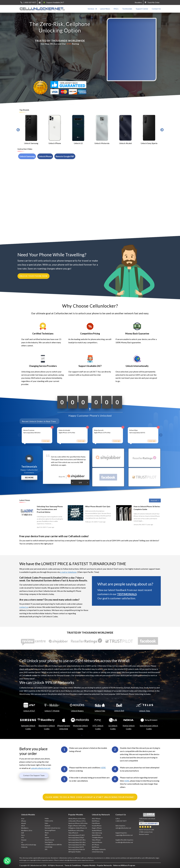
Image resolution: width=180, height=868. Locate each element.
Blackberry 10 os (27, 830)
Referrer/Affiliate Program (124, 865)
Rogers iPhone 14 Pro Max (77, 826)
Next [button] (162, 130)
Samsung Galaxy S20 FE (76, 847)
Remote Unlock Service (53, 828)
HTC (23, 838)
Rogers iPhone (97, 828)
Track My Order (152, 2)
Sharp (47, 833)
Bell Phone (96, 847)
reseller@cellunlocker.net (124, 842)
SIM (46, 835)
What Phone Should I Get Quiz (98, 506)
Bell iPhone (96, 821)
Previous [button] (18, 130)
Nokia (47, 818)
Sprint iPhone (96, 835)
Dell (23, 833)
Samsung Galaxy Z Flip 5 (76, 838)
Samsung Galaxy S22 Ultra (77, 842)
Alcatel (24, 823)
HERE (103, 767)
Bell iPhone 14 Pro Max (76, 830)
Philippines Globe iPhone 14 (78, 828)
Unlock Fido (100, 711)
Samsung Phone (50, 830)
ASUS (23, 826)
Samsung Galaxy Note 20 (77, 849)
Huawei (24, 840)
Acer (23, 819)
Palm (46, 823)
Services (91, 9)
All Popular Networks (99, 849)
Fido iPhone (96, 823)
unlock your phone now (33, 276)
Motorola (24, 847)
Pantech (48, 826)
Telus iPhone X (73, 833)
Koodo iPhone (97, 826)
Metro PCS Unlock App (29, 845)
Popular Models (89, 865)
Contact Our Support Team (34, 775)
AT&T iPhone (96, 819)
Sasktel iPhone (97, 830)
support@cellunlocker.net (124, 835)
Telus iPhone (96, 840)
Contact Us (156, 9)
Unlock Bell (119, 711)
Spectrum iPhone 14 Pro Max (78, 823)
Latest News (105, 9)
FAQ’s (116, 9)
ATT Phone (96, 845)
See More (29, 477)
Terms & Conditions (73, 865)
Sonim (47, 838)
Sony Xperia (49, 842)
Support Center (142, 9)
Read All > (155, 500)
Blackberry (25, 828)
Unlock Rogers (77, 711)
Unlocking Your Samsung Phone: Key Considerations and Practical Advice (50, 509)
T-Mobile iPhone (97, 838)
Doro (23, 835)
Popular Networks (104, 865)
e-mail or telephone (68, 572)
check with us (25, 669)
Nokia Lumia (49, 821)
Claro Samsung (97, 833)
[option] (31, 130)
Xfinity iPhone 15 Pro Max (77, 819)
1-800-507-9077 (121, 821)
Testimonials (127, 9)
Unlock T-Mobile (52, 711)
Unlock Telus (145, 711)
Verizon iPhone (97, 842)
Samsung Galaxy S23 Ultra (77, 840)
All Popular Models (75, 852)
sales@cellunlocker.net (41, 768)
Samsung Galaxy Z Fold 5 (76, 835)
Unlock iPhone (45, 156)
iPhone (24, 821)
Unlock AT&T (29, 711)
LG (22, 842)
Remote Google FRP (65, 156)
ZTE (46, 849)
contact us (24, 607)
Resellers (138, 2)
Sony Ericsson (49, 840)
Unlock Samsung (27, 156)
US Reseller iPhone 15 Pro (77, 821)
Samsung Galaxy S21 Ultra (77, 845)
